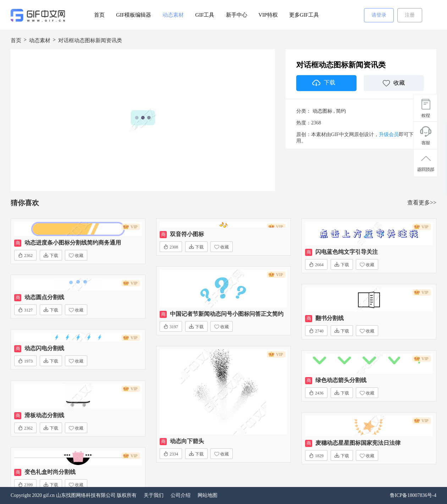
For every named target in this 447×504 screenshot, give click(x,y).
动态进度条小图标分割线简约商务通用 (73, 243)
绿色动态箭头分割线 (341, 380)
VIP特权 (268, 15)
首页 (99, 15)
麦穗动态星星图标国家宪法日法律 (358, 443)
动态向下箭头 (187, 441)
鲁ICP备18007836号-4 (413, 495)
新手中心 (237, 15)
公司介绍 (181, 495)
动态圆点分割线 (44, 297)
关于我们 (154, 495)
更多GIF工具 (304, 15)
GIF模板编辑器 (134, 15)
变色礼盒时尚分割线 (50, 472)
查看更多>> (422, 203)
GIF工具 (205, 15)
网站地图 (208, 495)
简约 (341, 111)
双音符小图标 (187, 234)
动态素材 (173, 15)
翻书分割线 (330, 318)
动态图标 (322, 111)
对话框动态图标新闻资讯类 (90, 40)
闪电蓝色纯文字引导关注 (347, 252)
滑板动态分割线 (44, 415)
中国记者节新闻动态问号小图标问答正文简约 (227, 314)
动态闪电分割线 (44, 348)
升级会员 (389, 135)
